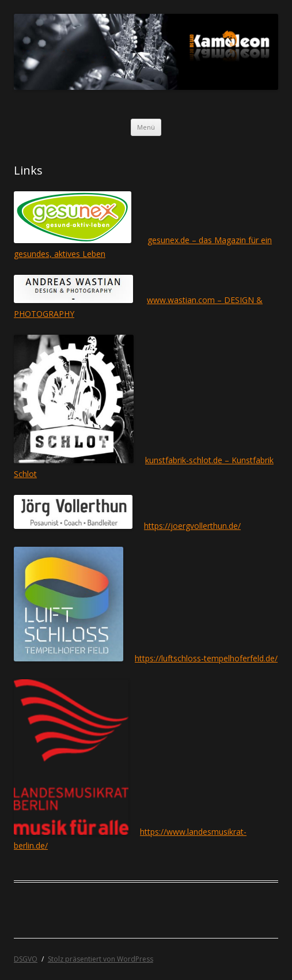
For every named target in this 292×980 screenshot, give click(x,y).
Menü (146, 127)
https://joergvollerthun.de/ (192, 526)
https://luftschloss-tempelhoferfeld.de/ (206, 658)
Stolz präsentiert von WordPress (101, 959)
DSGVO (26, 959)
